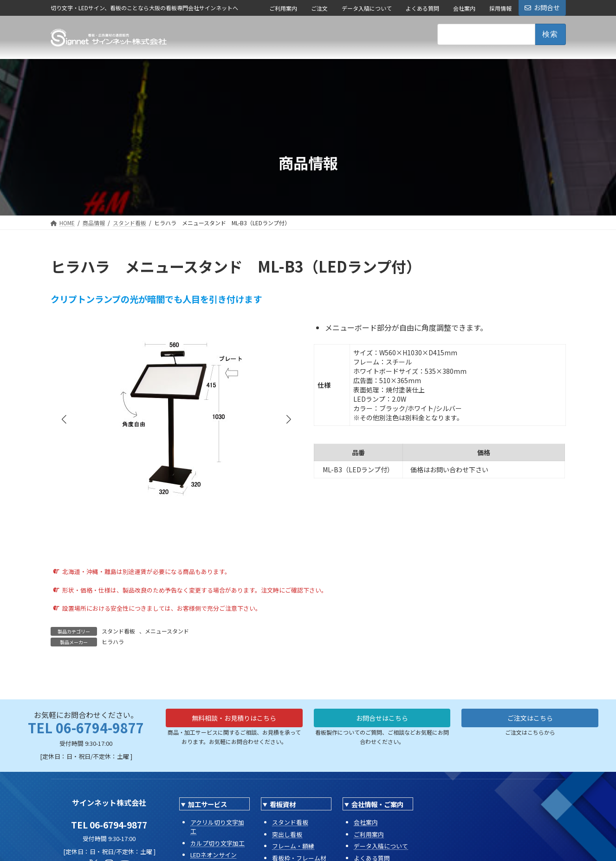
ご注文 (319, 8)
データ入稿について (367, 8)
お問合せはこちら (382, 719)
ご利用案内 (283, 8)
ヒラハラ (113, 642)
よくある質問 (422, 8)
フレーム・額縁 (293, 846)
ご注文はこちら (530, 719)
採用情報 (500, 8)
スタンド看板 (118, 631)
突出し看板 (287, 834)
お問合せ (542, 7)
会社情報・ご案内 (377, 804)
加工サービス (207, 804)
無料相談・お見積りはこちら (234, 719)
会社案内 (464, 8)
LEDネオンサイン (214, 855)
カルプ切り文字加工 (217, 843)
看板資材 (283, 804)
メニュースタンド (167, 631)
